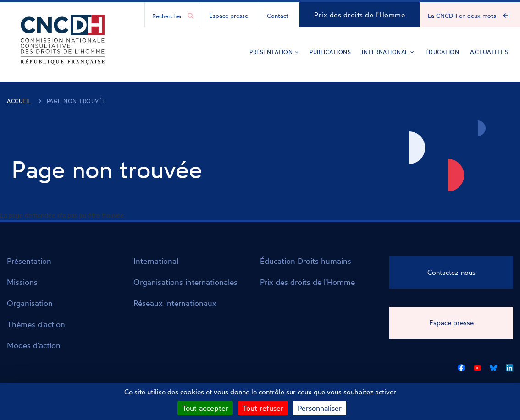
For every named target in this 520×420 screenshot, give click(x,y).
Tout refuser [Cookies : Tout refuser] (263, 408)
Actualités (489, 52)
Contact (278, 16)
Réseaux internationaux (175, 303)
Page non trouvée (76, 101)
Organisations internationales (185, 282)
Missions (22, 282)
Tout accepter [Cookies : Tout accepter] (205, 408)
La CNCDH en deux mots (462, 16)
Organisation (30, 303)
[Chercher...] (168, 16)
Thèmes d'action (36, 324)
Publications (330, 52)
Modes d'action (34, 345)
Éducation (443, 52)
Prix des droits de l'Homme (360, 15)
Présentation (274, 52)
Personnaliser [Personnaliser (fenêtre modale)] (320, 408)
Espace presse (229, 16)
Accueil (19, 101)
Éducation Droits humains (306, 261)
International (388, 52)
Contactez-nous (451, 272)
